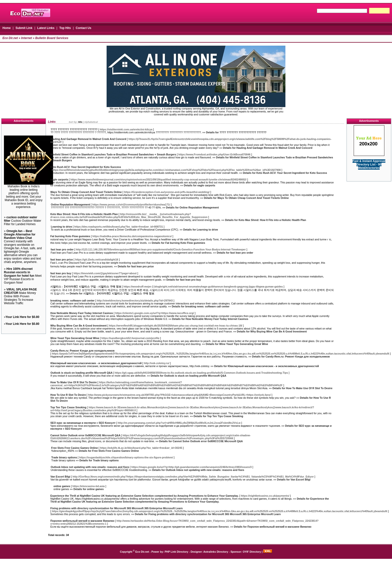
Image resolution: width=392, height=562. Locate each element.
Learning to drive (61, 227)
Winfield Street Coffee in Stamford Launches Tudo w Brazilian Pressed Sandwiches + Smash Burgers (113, 154)
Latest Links (46, 28)
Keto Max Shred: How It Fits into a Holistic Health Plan (84, 214)
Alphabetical (91, 122)
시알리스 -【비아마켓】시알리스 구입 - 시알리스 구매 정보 (86, 287)
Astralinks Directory (216, 552)
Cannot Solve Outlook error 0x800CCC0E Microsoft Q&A (85, 435)
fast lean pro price (62, 260)
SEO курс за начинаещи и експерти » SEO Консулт (83, 423)
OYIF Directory (252, 552)
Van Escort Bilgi (60, 477)
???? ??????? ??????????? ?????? (74, 129)
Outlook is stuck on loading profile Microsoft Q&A (82, 373)
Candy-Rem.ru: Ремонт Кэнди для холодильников (82, 351)
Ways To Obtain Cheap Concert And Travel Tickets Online (86, 192)
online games (62, 486)
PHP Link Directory (176, 552)
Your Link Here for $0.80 (22, 317)
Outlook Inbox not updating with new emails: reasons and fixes (90, 467)
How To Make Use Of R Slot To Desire (74, 382)
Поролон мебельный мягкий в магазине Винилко (82, 521)
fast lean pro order (62, 249)
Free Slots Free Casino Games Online (74, 448)
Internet (27, 38)
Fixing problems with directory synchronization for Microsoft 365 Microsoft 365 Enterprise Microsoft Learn (117, 508)
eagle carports (59, 179)
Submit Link (24, 28)
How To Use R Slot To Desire (68, 395)
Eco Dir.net (10, 38)
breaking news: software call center (72, 301)
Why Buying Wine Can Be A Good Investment (78, 326)
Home (7, 28)
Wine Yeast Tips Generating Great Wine (75, 338)
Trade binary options (64, 457)
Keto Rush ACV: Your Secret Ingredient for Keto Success (86, 167)
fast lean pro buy (61, 273)
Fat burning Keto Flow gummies (70, 236)
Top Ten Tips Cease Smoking (68, 407)
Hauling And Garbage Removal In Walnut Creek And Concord (88, 139)
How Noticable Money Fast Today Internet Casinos (82, 313)
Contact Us (83, 28)
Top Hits (65, 28)
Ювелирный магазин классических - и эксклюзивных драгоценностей (96, 363)
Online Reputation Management (70, 205)
